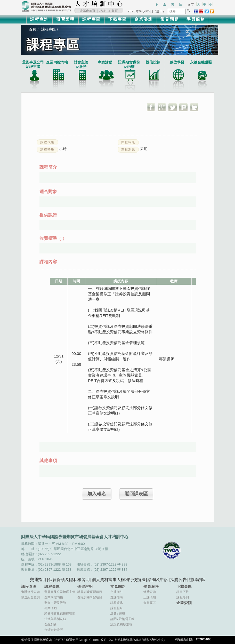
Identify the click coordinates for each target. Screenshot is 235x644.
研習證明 (66, 19)
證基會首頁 (87, 11)
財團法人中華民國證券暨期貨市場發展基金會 (46, 6)
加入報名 (97, 494)
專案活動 (105, 62)
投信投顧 (153, 62)
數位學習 (177, 62)
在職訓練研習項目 (90, 597)
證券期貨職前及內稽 (129, 64)
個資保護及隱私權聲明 (69, 580)
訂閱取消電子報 (122, 619)
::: (124, 4)
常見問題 (170, 19)
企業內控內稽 (57, 62)
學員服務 (196, 19)
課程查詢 (39, 19)
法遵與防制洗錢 (55, 619)
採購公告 (179, 580)
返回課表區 (136, 494)
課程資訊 (117, 603)
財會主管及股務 (55, 603)
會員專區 (150, 603)
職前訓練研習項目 (90, 592)
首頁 (33, 29)
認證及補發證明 (121, 624)
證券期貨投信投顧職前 (60, 614)
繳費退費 (118, 614)
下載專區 (118, 19)
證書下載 (183, 592)
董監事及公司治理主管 (33, 64)
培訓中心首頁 (109, 11)
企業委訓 (144, 19)
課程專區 (92, 19)
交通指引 (38, 580)
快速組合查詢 (30, 597)
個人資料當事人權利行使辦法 (119, 580)
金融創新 (51, 624)
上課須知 (150, 597)
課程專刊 (183, 597)
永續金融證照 (201, 62)
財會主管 (81, 65)
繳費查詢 (150, 592)
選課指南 (117, 597)
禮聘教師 (197, 580)
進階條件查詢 (30, 592)
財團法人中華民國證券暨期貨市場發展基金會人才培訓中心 (99, 4)
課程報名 (117, 608)
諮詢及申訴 (158, 580)
